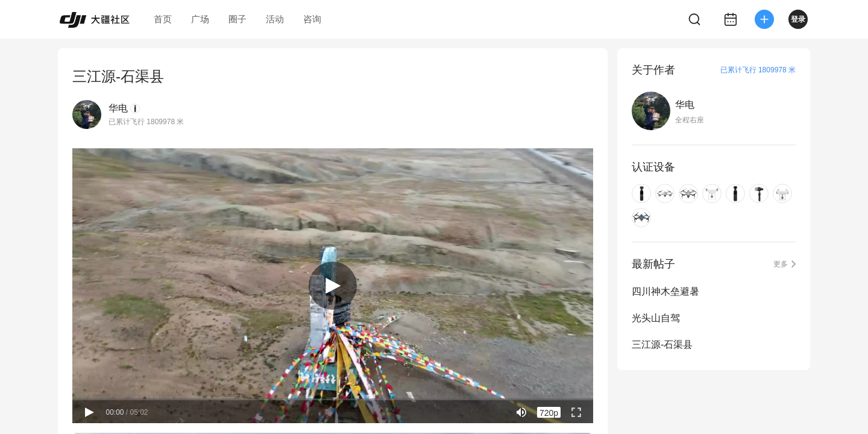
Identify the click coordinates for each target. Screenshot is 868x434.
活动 (275, 19)
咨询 (312, 19)
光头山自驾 (656, 318)
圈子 (237, 19)
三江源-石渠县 (662, 344)
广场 (200, 19)
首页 (163, 19)
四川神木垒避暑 (665, 291)
